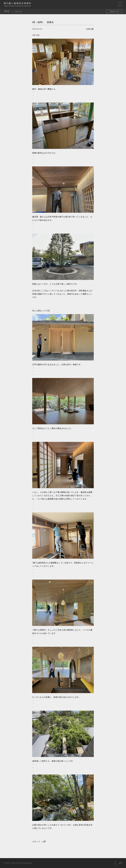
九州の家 (90, 29)
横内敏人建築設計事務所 (17, 5)
